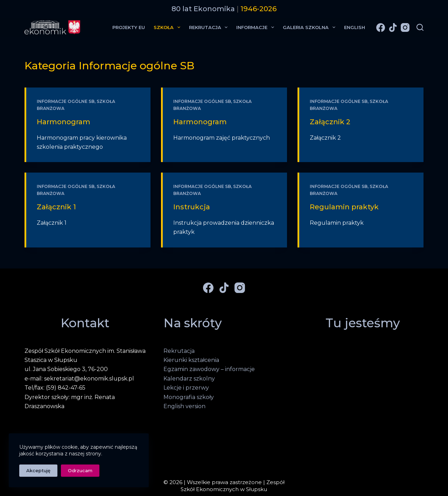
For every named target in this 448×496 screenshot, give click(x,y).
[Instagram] (405, 27)
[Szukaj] (420, 27)
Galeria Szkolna (310, 27)
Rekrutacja (210, 27)
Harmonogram (64, 122)
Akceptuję (38, 470)
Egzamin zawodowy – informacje (209, 369)
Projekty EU (129, 27)
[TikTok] (393, 27)
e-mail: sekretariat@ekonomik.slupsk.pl (79, 379)
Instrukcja (192, 207)
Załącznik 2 (330, 122)
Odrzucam (80, 470)
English (355, 27)
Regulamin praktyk (344, 207)
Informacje (257, 27)
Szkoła (168, 27)
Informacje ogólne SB (66, 101)
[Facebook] (381, 27)
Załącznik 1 (56, 207)
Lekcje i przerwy (186, 388)
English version (184, 406)
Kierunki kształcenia (191, 360)
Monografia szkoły (189, 397)
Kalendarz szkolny (189, 379)
